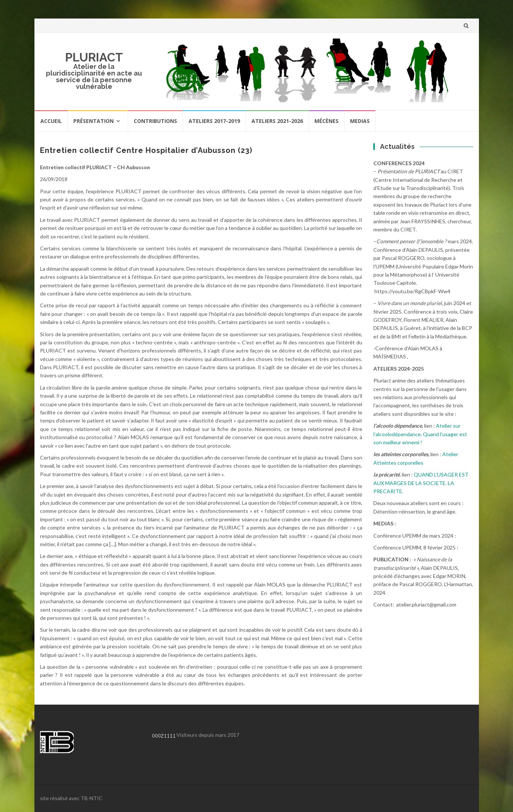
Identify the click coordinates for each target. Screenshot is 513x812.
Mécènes (327, 121)
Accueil (51, 121)
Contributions (155, 121)
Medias (360, 121)
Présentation (94, 121)
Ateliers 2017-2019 (214, 121)
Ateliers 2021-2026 (277, 121)
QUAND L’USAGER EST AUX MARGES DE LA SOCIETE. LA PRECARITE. (421, 483)
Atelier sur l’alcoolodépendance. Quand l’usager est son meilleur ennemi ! (420, 434)
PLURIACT (94, 57)
